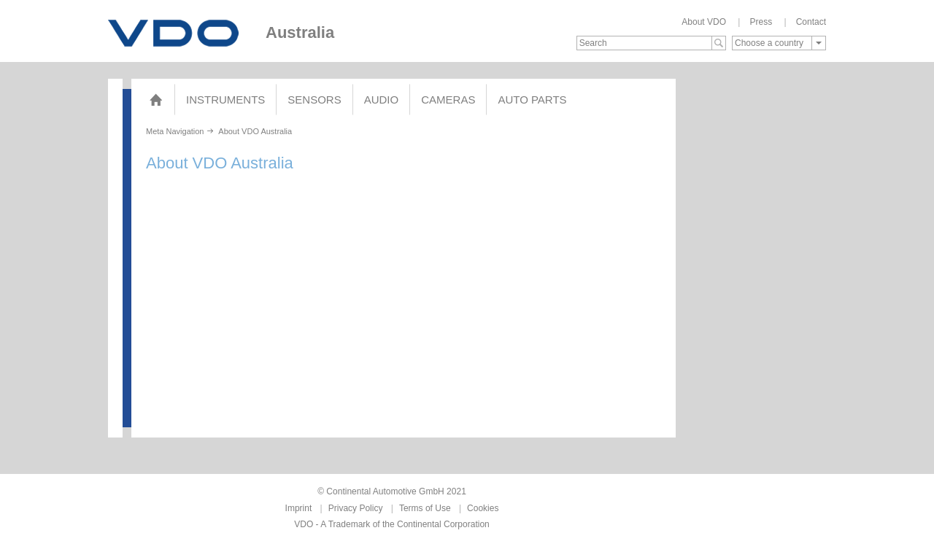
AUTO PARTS (532, 100)
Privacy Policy (356, 508)
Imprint (299, 508)
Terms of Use (425, 508)
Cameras (448, 100)
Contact (811, 22)
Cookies (483, 508)
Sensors (314, 100)
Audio (382, 100)
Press (761, 22)
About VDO (704, 22)
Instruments (225, 100)
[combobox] (779, 43)
